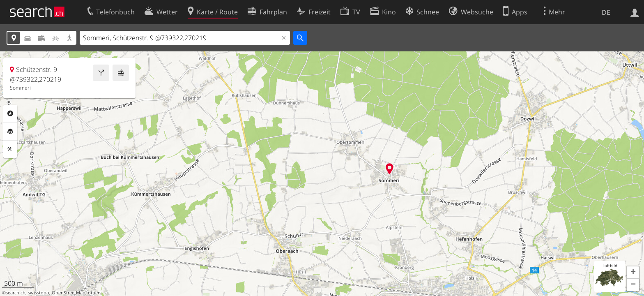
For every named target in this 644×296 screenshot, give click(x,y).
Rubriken (10, 113)
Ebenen (10, 132)
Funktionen (10, 149)
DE (606, 12)
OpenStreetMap (69, 293)
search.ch (16, 293)
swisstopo (39, 293)
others (95, 293)
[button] (633, 273)
